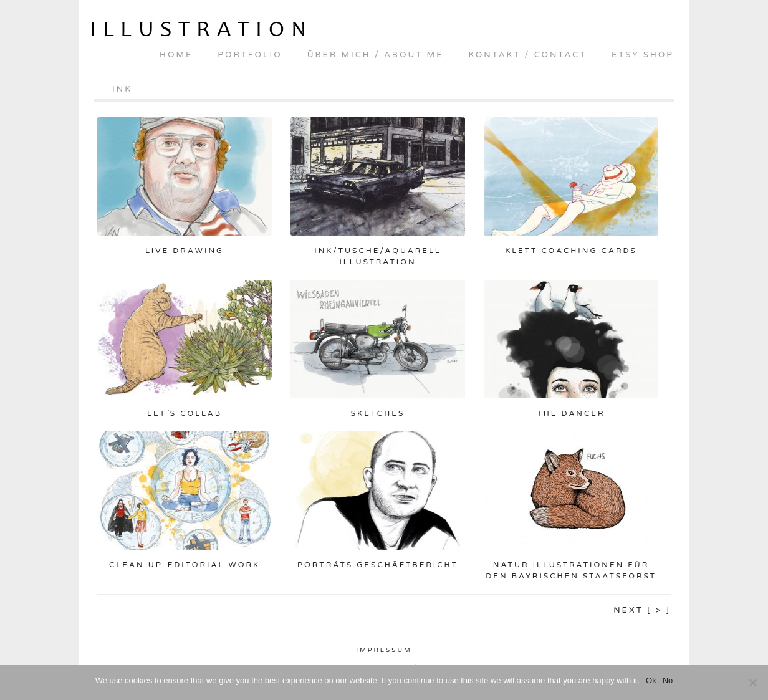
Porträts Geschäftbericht (378, 565)
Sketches (378, 413)
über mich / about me (376, 55)
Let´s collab (185, 413)
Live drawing (185, 251)
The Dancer (571, 413)
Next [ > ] (642, 610)
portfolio (250, 55)
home (176, 55)
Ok (651, 680)
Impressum (384, 650)
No (668, 680)
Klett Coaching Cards (571, 251)
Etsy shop (643, 55)
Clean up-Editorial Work (185, 565)
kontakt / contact (527, 55)
